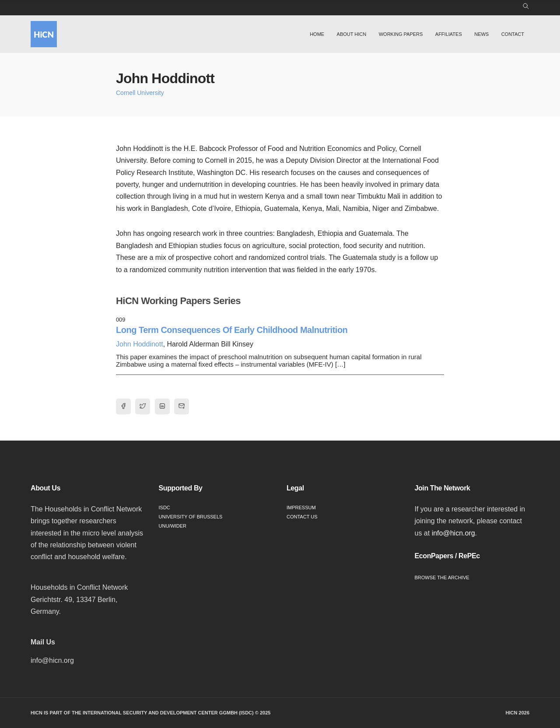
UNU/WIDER (173, 526)
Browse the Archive (442, 577)
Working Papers (401, 34)
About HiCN (352, 34)
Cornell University (140, 93)
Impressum (301, 507)
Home (317, 34)
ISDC (164, 507)
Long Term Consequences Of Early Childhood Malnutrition (232, 330)
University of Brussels (191, 517)
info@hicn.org (453, 533)
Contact (513, 34)
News (481, 34)
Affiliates (449, 34)
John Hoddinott (140, 344)
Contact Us (302, 517)
